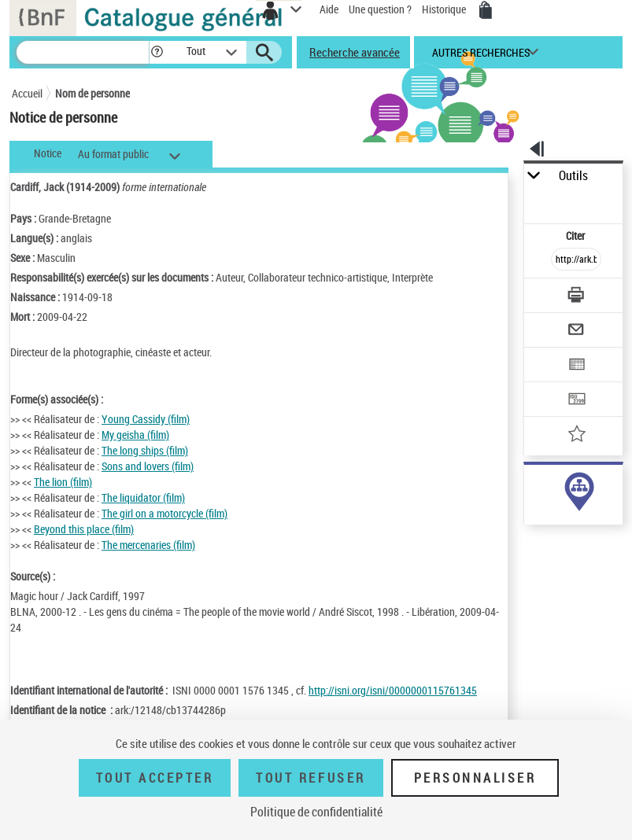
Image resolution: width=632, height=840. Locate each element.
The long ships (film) (145, 450)
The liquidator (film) (143, 497)
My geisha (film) (135, 435)
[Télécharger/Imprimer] (577, 297)
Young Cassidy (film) (146, 419)
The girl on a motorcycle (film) (164, 513)
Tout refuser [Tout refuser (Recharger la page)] (310, 778)
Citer (577, 236)
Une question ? (380, 9)
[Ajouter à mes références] (577, 435)
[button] (157, 52)
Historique (445, 9)
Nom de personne (92, 93)
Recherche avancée (355, 52)
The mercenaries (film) (148, 545)
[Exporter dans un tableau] (577, 366)
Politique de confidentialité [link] (316, 812)
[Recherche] (83, 52)
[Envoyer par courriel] (577, 332)
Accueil (27, 93)
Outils (573, 176)
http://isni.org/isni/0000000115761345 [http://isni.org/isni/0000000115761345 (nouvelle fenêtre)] (393, 690)
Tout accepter (155, 778)
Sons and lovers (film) (148, 466)
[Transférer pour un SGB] (577, 401)
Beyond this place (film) (84, 529)
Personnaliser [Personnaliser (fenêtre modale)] (475, 778)
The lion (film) (63, 482)
